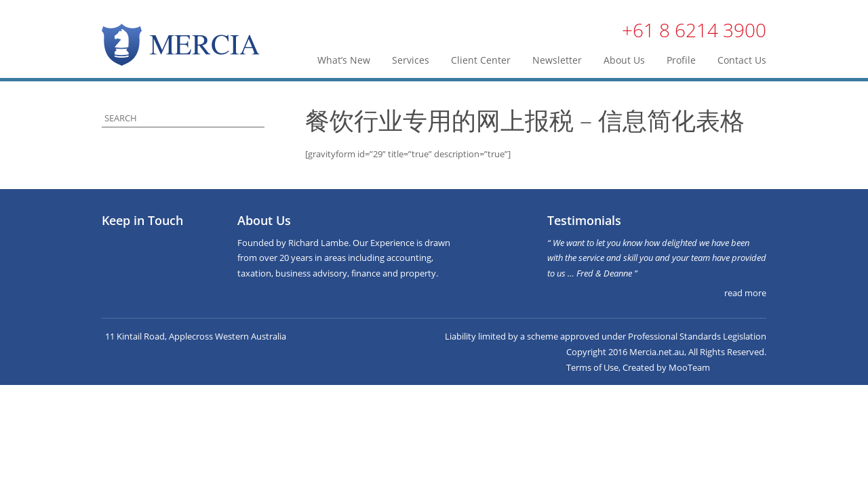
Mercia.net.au (657, 352)
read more (745, 293)
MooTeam (689, 367)
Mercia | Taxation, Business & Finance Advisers (181, 45)
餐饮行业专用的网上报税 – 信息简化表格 (525, 120)
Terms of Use (592, 367)
